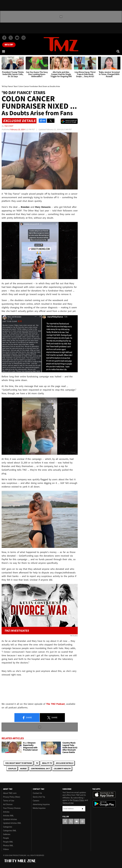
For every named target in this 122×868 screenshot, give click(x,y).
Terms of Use (9, 801)
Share (27, 718)
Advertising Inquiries (41, 804)
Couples (12, 769)
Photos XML (8, 846)
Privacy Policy (79, 800)
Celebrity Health (62, 769)
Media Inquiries (39, 808)
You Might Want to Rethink (18, 763)
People (6, 838)
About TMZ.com (10, 793)
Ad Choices (8, 804)
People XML (8, 842)
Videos (6, 849)
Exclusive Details (64, 763)
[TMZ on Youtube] (17, 38)
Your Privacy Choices (12, 808)
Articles (6, 812)
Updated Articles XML (12, 823)
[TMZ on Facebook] (4, 38)
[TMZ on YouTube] (77, 821)
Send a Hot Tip (39, 797)
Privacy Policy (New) (12, 797)
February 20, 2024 (17, 129)
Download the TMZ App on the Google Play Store (104, 804)
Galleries (7, 834)
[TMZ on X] (11, 38)
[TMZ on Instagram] (23, 38)
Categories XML (10, 831)
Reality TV (47, 763)
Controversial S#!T (40, 769)
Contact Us (37, 793)
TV (37, 763)
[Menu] (4, 51)
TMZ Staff (9, 126)
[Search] (118, 51)
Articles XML (8, 816)
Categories (8, 827)
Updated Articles (10, 819)
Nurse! (23, 769)
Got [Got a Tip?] (9, 45)
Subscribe (83, 809)
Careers (36, 801)
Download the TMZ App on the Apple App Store (104, 795)
